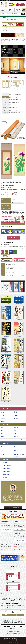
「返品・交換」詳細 (19, 552)
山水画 (6, 346)
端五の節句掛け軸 (6, 313)
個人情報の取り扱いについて (16, 639)
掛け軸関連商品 (19, 313)
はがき (13, 615)
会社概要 (6, 639)
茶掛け (3, 421)
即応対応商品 (19, 300)
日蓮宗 (16, 451)
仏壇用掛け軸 (6, 378)
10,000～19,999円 (7, 466)
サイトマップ (20, 640)
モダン (3, 440)
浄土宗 (16, 446)
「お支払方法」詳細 (19, 541)
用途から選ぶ (6, 409)
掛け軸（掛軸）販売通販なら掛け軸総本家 (9, 30)
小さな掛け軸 (19, 378)
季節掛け (16, 415)
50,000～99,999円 (7, 475)
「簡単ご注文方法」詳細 (6, 530)
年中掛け (3, 415)
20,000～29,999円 (7, 469)
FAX (6, 615)
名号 (6, 362)
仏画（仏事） (4, 428)
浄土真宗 (3, 446)
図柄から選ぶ (6, 425)
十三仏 (19, 362)
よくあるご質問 (6, 300)
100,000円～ (6, 478)
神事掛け (16, 412)
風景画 (3, 434)
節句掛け (16, 418)
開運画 (3, 431)
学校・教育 (6, 394)
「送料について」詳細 (6, 552)
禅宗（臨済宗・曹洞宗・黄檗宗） (19, 456)
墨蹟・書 (16, 437)
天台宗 (3, 455)
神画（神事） (17, 428)
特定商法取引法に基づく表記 (9, 640)
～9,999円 (5, 463)
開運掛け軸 (6, 329)
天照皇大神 (19, 329)
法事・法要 (19, 346)
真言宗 (3, 451)
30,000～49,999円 (7, 472)
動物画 (3, 437)
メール (21, 615)
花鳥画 (16, 434)
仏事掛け (3, 412)
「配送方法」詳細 (19, 529)
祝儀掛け (3, 418)
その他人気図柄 (18, 440)
